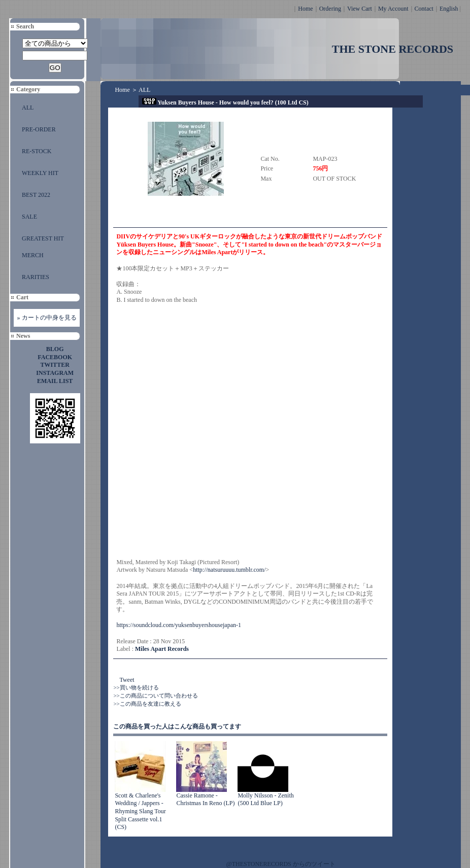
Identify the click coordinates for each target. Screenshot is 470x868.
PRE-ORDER (39, 129)
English (449, 9)
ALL (28, 108)
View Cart (360, 9)
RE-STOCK (37, 151)
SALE (29, 217)
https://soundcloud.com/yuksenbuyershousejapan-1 (179, 625)
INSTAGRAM (55, 373)
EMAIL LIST (55, 381)
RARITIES (36, 277)
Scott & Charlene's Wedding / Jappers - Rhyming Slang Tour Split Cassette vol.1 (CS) (140, 811)
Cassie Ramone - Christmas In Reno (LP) (205, 800)
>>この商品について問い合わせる (155, 696)
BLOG (55, 349)
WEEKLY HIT (40, 173)
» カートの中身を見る (47, 318)
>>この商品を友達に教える (147, 704)
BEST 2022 (36, 195)
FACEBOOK (55, 357)
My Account (393, 9)
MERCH (33, 255)
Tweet (127, 680)
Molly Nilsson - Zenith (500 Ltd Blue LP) (265, 800)
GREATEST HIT (43, 238)
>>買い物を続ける (136, 687)
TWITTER (55, 365)
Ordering (330, 9)
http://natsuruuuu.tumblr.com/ (229, 570)
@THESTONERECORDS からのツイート (281, 864)
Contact (424, 9)
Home (305, 9)
